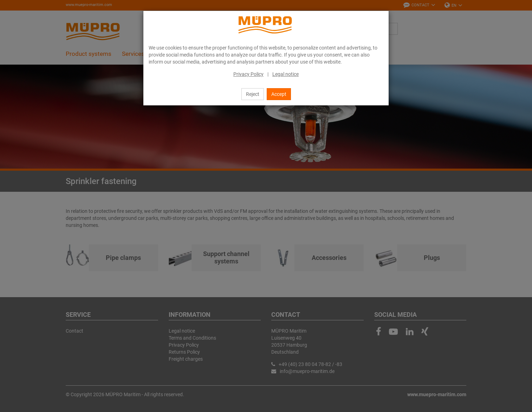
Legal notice (286, 74)
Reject (253, 94)
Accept (279, 94)
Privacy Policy (248, 74)
